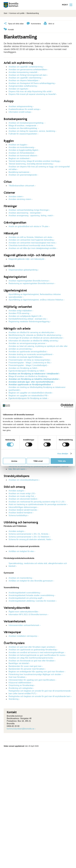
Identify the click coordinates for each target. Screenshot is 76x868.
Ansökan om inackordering (20, 578)
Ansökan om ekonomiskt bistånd (23, 499)
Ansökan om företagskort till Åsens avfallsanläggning (32, 83)
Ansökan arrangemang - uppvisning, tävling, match (31, 215)
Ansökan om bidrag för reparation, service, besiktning (32, 131)
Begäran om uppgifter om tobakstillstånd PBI (28, 395)
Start (6, 13)
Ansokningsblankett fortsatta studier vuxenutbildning (31, 595)
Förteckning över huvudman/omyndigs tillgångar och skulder (35, 674)
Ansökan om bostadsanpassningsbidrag (26, 123)
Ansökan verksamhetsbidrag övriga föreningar (29, 210)
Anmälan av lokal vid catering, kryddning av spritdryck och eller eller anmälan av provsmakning (38, 347)
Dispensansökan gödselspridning (23, 269)
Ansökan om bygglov (18, 144)
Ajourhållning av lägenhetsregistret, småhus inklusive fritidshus (36, 299)
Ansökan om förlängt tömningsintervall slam (28, 75)
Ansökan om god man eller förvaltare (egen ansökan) (32, 647)
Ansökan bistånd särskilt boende (23, 510)
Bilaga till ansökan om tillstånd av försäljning (28, 376)
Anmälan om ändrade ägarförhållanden (26, 357)
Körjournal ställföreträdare (20, 682)
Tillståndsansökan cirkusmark (21, 185)
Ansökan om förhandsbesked (21, 153)
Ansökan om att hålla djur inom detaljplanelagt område (32, 248)
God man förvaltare (17, 677)
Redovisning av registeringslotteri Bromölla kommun (31, 283)
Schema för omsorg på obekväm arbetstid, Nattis (30, 539)
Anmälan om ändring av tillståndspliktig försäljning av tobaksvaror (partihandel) (37, 388)
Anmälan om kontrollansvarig (21, 147)
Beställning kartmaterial (19, 172)
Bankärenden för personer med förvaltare (27, 669)
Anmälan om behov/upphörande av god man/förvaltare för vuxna (37, 655)
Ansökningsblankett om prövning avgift (25, 598)
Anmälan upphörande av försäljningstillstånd (30, 384)
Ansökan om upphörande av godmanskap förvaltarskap (33, 649)
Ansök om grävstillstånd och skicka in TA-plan (28, 226)
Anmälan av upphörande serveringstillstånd (27, 351)
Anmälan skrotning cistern (20, 199)
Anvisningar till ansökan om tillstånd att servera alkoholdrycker (36, 337)
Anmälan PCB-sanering (19, 313)
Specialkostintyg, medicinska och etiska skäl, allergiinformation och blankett (38, 564)
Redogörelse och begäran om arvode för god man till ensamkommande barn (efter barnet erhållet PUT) (40, 692)
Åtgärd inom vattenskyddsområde (23, 611)
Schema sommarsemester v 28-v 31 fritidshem (29, 536)
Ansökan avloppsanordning (20, 106)
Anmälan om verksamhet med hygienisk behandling (31, 240)
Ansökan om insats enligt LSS (22, 493)
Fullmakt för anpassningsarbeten (23, 133)
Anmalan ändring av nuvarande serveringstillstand (30, 354)
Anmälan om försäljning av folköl (23, 368)
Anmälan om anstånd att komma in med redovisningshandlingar (36, 652)
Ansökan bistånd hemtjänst (20, 512)
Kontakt (9, 29)
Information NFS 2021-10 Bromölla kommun (28, 614)
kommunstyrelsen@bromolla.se (21, 728)
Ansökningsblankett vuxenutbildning (24, 592)
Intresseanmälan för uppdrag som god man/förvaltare (32, 679)
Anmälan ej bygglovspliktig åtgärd (23, 150)
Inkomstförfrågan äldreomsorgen (23, 507)
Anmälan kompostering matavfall (23, 72)
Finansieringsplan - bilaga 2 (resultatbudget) (28, 365)
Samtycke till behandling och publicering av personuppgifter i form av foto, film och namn (38, 467)
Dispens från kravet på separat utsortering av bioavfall (32, 94)
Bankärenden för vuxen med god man (25, 666)
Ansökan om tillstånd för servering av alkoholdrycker (31, 332)
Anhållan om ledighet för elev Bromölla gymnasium (31, 580)
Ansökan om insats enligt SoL (22, 496)
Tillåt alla (62, 461)
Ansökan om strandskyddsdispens (24, 480)
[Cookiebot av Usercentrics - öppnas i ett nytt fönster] (62, 406)
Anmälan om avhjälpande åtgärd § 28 (25, 316)
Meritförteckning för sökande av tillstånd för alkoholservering (35, 335)
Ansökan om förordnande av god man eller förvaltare (32, 660)
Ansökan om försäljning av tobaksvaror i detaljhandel (34, 373)
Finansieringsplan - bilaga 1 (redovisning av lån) (29, 362)
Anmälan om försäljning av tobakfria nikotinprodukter (34, 379)
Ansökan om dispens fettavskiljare (23, 80)
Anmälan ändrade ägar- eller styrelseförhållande (31, 381)
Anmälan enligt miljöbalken (20, 310)
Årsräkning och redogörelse (21, 688)
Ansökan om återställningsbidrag (23, 128)
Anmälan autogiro (16, 490)
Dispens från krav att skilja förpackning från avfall (30, 91)
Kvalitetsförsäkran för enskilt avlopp (24, 109)
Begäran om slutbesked (19, 158)
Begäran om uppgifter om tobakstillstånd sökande (30, 392)
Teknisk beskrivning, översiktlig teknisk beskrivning (31, 163)
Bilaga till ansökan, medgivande (23, 125)
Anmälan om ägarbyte (18, 88)
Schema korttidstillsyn (18, 515)
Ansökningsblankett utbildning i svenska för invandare (32, 601)
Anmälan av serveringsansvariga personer (27, 343)
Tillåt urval (38, 461)
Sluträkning (14, 699)
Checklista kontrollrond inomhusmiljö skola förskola (31, 245)
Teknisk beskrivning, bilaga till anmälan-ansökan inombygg (34, 161)
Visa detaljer (63, 454)
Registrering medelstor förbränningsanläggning (29, 321)
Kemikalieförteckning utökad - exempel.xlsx (27, 318)
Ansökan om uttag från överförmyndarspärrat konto (31, 657)
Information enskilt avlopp (20, 112)
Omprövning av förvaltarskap (21, 685)
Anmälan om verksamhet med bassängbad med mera (32, 242)
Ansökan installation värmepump (23, 636)
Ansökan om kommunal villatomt (23, 155)
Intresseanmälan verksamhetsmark (24, 625)
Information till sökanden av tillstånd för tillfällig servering (33, 340)
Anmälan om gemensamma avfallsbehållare (28, 69)
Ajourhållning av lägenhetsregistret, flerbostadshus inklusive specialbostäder (35, 295)
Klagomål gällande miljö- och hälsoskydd (26, 259)
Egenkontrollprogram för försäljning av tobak (28, 398)
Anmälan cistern (16, 196)
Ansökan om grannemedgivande (23, 174)
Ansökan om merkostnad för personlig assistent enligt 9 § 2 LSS (36, 501)
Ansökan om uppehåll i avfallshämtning (26, 66)
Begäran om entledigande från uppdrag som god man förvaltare (36, 671)
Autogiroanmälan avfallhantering (23, 86)
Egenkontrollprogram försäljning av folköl (26, 370)
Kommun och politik (17, 13)
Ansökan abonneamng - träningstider (25, 212)
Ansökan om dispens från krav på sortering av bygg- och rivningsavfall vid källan (39, 168)
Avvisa (14, 461)
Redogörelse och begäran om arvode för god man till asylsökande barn (39, 696)
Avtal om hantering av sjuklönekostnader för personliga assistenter (38, 504)
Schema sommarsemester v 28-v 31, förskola (28, 534)
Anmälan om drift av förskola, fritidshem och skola (30, 237)
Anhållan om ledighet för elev (21, 551)
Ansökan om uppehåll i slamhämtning (25, 77)
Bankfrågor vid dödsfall (19, 663)
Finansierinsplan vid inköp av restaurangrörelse (29, 360)
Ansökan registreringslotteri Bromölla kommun (29, 280)
